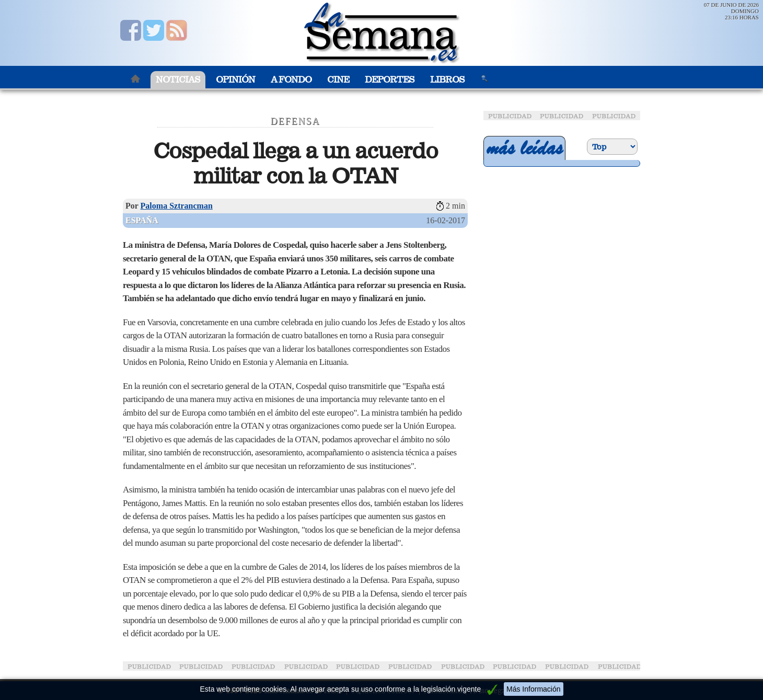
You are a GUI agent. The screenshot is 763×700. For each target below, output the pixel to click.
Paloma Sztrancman (177, 206)
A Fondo (291, 80)
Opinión (235, 80)
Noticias (178, 80)
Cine (338, 80)
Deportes (390, 80)
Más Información (533, 689)
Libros (447, 80)
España (142, 220)
